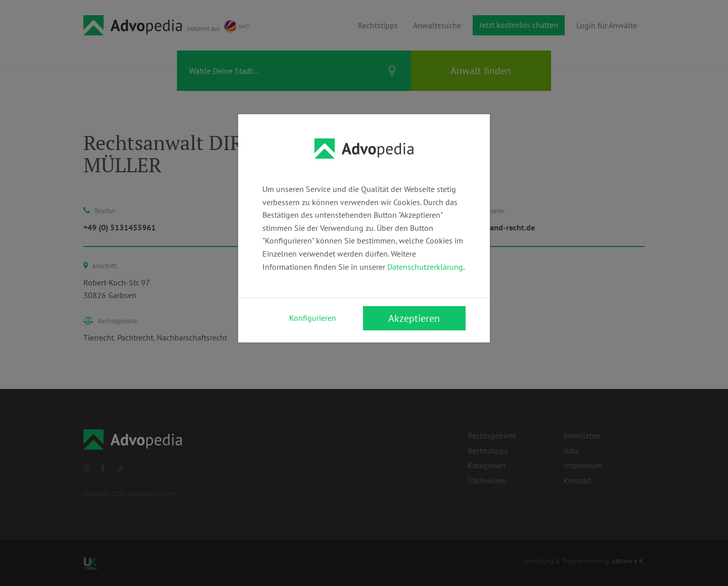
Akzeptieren (414, 318)
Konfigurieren (313, 318)
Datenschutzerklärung (425, 267)
